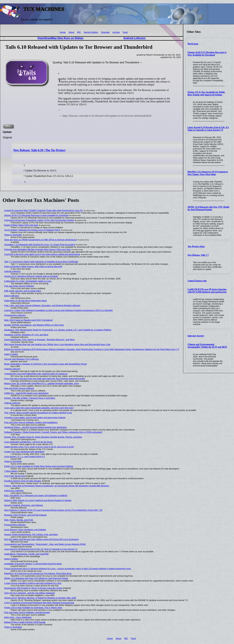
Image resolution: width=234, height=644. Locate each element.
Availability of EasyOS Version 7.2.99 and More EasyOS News (33, 564)
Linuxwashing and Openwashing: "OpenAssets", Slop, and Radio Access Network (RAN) (45, 544)
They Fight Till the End (15, 476)
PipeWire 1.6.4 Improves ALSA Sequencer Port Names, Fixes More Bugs (208, 173)
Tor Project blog (196, 246)
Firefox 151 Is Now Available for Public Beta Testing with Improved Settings (206, 93)
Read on (8, 126)
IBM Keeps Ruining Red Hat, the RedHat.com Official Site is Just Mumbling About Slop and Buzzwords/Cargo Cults (57, 344)
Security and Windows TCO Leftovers (22, 359)
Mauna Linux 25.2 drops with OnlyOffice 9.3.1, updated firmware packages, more (42, 383)
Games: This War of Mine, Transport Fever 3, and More (30, 398)
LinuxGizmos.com (197, 281)
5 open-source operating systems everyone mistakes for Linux (33, 583)
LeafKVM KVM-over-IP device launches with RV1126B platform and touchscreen (207, 291)
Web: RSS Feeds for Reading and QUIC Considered (28, 320)
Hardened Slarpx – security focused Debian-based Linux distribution (36, 427)
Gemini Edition (91, 32)
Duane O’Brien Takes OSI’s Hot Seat (21, 225)
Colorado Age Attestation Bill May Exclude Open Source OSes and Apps (38, 249)
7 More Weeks (11, 471)
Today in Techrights (13, 235)
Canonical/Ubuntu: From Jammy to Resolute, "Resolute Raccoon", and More (39, 340)
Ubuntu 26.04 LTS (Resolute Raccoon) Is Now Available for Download (207, 54)
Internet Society (196, 336)
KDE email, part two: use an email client (23, 291)
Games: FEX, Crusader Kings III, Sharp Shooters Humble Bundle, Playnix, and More (43, 437)
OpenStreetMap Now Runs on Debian (61, 38)
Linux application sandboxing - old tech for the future (28, 442)
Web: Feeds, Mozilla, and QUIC (19, 520)
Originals (105, 32)
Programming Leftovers (15, 315)
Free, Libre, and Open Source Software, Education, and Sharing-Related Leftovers (42, 305)
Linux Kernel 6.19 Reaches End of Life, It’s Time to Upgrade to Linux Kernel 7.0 (208, 129)
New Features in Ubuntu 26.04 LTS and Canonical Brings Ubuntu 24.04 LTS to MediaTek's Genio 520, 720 (53, 510)
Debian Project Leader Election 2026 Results (25, 622)
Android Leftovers (135, 38)
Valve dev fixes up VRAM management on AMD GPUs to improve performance (41, 240)
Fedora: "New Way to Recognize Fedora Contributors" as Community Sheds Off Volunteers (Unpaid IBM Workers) (57, 486)
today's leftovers (12, 296)
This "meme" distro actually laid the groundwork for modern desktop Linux (38, 413)
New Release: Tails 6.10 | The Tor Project (39, 150)
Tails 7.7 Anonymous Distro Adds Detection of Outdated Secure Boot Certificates (41, 262)
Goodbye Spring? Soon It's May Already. (23, 481)
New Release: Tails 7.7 (198, 255)
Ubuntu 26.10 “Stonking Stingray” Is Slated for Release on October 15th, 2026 (40, 598)
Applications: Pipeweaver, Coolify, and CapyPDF (27, 554)
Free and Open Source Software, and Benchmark (27, 612)
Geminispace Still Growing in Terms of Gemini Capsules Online (33, 588)
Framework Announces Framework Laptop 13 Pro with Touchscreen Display (39, 220)
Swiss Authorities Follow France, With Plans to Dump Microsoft (33, 266)
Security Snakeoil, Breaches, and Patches (24, 505)
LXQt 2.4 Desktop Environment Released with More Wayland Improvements (39, 603)
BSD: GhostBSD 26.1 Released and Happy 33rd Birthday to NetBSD (36, 495)
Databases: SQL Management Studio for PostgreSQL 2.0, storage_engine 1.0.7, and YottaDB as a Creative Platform (58, 330)
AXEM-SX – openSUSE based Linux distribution (26, 393)
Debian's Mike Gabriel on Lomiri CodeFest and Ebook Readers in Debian (38, 500)
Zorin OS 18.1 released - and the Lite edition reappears (30, 593)
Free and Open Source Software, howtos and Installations (31, 422)
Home (63, 32)
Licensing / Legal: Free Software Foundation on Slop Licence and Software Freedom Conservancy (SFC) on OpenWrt (58, 310)
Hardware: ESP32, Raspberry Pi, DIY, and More (26, 335)
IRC (79, 32)
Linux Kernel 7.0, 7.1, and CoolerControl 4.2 (25, 456)
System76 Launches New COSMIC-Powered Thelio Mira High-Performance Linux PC (44, 210)
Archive (116, 32)
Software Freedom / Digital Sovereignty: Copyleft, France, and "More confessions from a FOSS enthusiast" (53, 432)
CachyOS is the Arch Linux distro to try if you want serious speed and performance (42, 254)
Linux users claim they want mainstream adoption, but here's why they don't (39, 408)
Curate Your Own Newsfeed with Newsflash (24, 452)
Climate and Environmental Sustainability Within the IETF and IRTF (207, 346)
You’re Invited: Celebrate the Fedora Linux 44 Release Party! (32, 230)
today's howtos (11, 354)
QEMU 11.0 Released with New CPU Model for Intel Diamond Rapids (208, 208)
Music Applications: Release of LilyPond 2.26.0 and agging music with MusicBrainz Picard (46, 364)
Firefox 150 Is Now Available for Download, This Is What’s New (33, 608)
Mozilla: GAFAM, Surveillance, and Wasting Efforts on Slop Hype (34, 325)
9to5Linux (193, 44)
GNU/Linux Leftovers (14, 491)
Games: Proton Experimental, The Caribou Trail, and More (31, 534)
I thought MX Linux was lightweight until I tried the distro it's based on (36, 374)
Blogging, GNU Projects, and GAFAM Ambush (26, 515)
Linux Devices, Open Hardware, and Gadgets (25, 530)
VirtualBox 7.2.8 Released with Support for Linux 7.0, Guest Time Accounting (40, 245)
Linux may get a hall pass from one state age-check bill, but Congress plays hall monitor (45, 379)
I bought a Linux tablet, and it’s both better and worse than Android (35, 418)
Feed (125, 32)
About (71, 32)
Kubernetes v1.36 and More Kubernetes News (26, 301)
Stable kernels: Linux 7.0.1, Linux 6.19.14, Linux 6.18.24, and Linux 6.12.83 (39, 447)
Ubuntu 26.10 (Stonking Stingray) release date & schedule (31, 276)
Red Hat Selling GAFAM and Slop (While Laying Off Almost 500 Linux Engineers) (42, 539)
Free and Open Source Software (19, 286)
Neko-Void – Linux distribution (18, 617)
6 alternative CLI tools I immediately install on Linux (28, 281)
